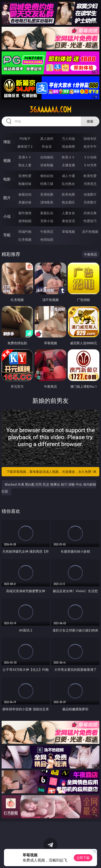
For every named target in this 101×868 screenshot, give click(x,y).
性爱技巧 (90, 221)
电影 (7, 179)
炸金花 (47, 146)
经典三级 (47, 184)
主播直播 (68, 165)
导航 (7, 235)
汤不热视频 (90, 232)
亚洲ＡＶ (25, 157)
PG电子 (25, 139)
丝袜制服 (47, 165)
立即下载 (83, 858)
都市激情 (25, 213)
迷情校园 (25, 221)
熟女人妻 (25, 165)
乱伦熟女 (68, 184)
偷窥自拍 (25, 194)
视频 (7, 160)
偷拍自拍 (47, 176)
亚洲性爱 (25, 176)
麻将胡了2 (25, 146)
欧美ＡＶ (68, 157)
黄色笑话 (68, 221)
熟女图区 (68, 202)
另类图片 (90, 202)
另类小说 (47, 221)
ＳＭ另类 (90, 165)
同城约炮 (25, 232)
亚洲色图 (47, 194)
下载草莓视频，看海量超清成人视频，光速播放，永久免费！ (52, 472)
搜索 (90, 121)
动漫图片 (90, 194)
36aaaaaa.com (50, 110)
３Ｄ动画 (90, 157)
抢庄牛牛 (90, 146)
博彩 (7, 142)
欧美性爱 (90, 176)
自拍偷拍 (47, 157)
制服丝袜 (25, 184)
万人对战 (68, 139)
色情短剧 (47, 239)
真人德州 (47, 139)
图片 (7, 198)
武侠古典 (90, 213)
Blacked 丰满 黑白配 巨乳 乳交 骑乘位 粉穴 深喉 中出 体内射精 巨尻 (49, 488)
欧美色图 (68, 194)
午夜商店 (47, 232)
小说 (7, 216)
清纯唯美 (47, 202)
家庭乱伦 (47, 213)
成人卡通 (68, 176)
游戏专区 (90, 139)
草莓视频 (68, 232)
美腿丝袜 (25, 202)
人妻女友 (68, 213)
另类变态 (90, 184)
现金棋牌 (68, 146)
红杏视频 (25, 239)
